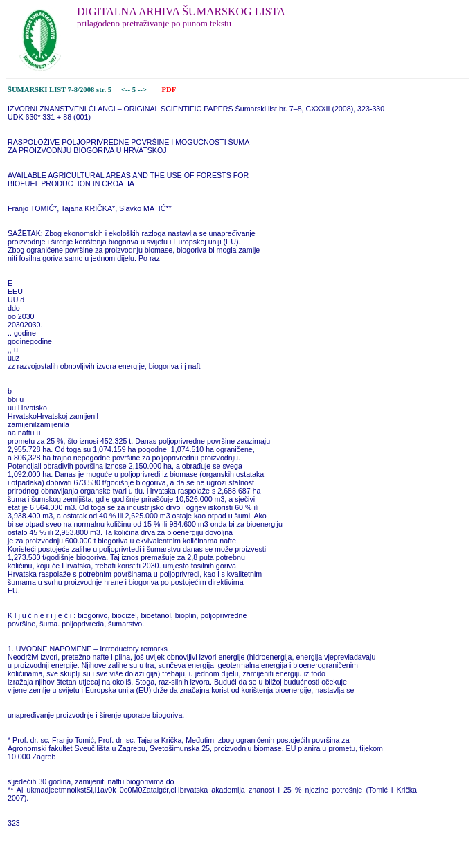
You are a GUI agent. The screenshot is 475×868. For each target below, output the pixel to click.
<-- (126, 90)
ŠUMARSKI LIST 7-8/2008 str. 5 (60, 90)
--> (143, 90)
